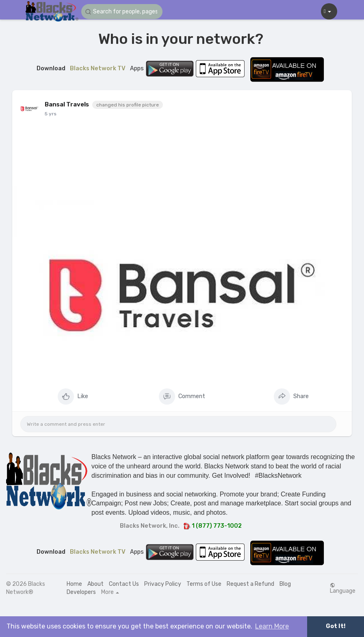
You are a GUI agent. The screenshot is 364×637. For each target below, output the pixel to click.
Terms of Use (204, 584)
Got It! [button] (336, 626)
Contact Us (124, 584)
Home (74, 584)
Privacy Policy (163, 584)
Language (343, 588)
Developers (81, 592)
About (95, 584)
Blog (285, 584)
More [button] (110, 592)
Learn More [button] (272, 626)
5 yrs (51, 114)
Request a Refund (250, 584)
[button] (122, 12)
